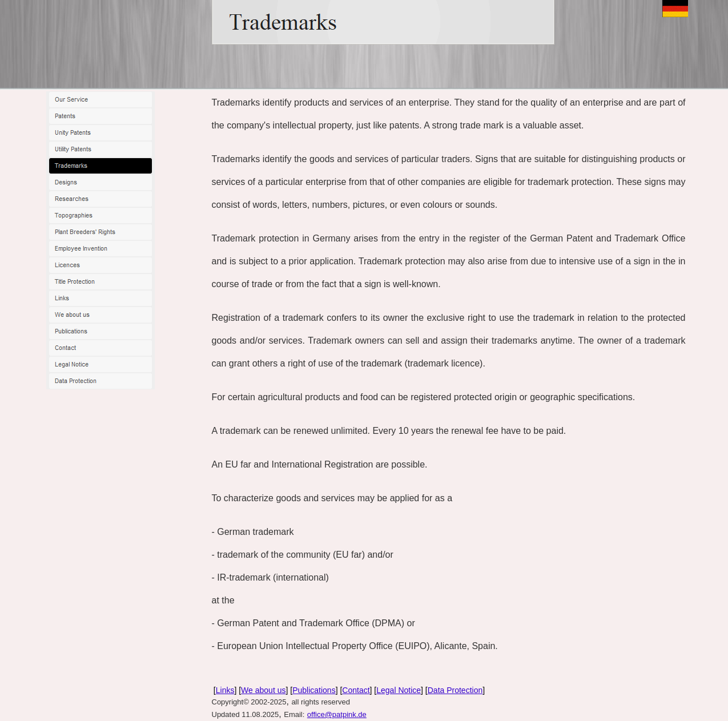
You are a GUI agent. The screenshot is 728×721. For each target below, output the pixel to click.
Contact (356, 690)
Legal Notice (399, 690)
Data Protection (455, 690)
